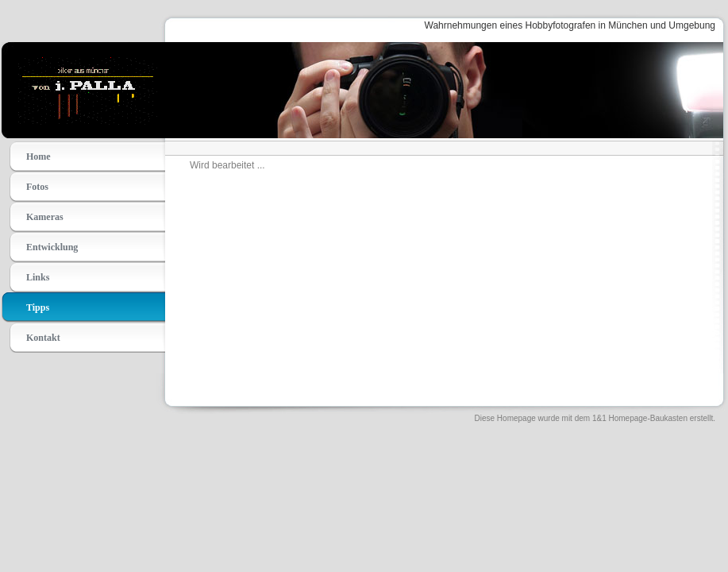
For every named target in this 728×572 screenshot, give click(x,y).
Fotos (37, 187)
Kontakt (43, 338)
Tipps (38, 307)
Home (39, 157)
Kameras (45, 217)
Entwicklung (52, 247)
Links (38, 277)
